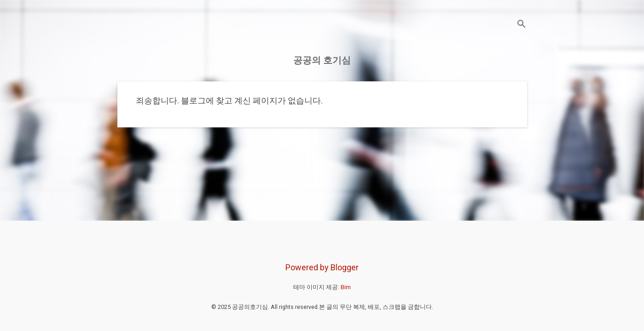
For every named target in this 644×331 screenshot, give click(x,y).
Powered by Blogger (322, 267)
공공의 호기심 (322, 60)
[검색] (522, 25)
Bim (346, 287)
